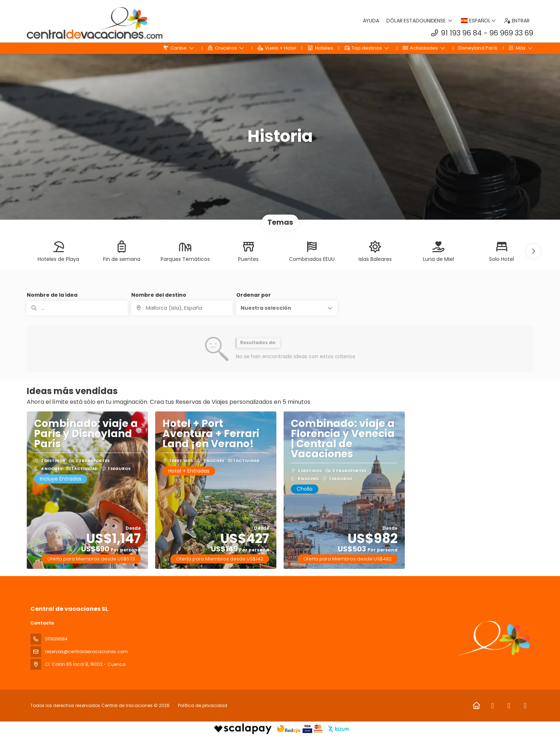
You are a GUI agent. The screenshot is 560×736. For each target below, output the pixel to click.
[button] (533, 251)
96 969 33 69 (511, 33)
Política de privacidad (203, 705)
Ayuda (371, 21)
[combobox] (182, 308)
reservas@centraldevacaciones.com (86, 652)
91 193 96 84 (461, 33)
